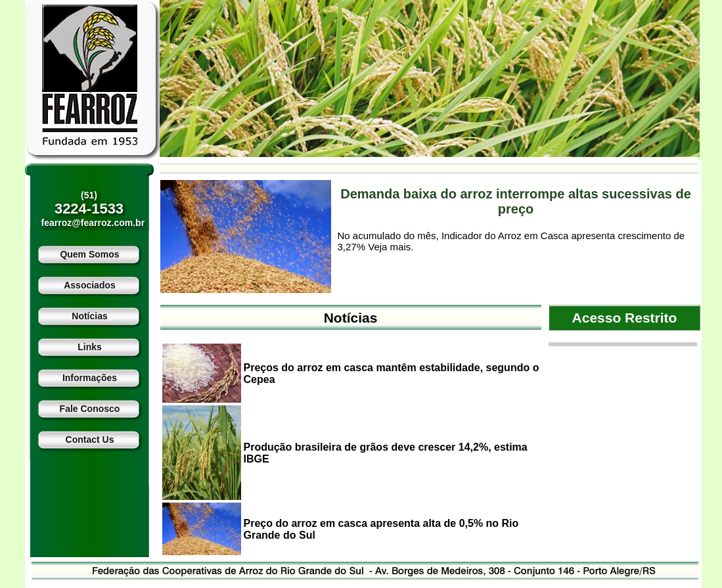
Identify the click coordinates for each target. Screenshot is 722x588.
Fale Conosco (90, 409)
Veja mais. (391, 247)
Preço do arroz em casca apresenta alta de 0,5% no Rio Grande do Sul (381, 529)
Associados (90, 285)
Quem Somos (89, 254)
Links (90, 347)
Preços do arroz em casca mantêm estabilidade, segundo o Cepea (392, 373)
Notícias (89, 316)
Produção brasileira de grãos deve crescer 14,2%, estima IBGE (386, 453)
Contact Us (90, 440)
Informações (90, 378)
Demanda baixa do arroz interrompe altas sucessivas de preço (516, 201)
